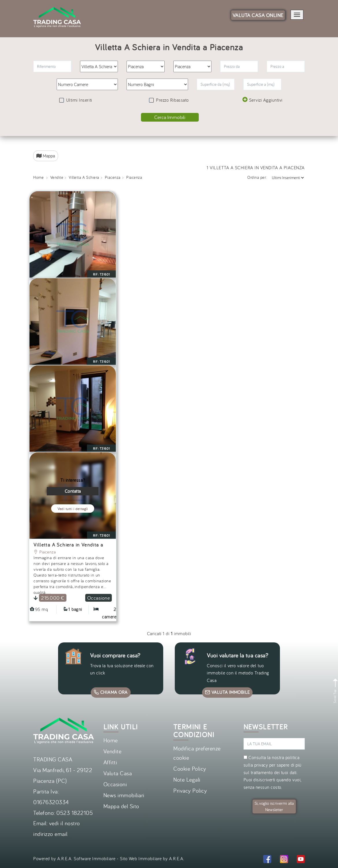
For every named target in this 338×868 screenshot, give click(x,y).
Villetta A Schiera (84, 177)
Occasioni (115, 784)
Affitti (110, 762)
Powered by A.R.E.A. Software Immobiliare (74, 858)
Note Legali (187, 779)
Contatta (73, 491)
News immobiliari (124, 795)
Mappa (46, 156)
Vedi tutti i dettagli (73, 509)
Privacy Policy (190, 790)
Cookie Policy (190, 768)
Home (38, 177)
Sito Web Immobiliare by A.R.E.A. (152, 858)
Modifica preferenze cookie (197, 753)
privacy (261, 765)
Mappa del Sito (121, 806)
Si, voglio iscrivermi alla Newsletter (274, 806)
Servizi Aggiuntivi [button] (262, 100)
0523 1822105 (75, 813)
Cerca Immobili (170, 117)
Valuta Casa (118, 773)
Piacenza (113, 177)
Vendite (57, 177)
